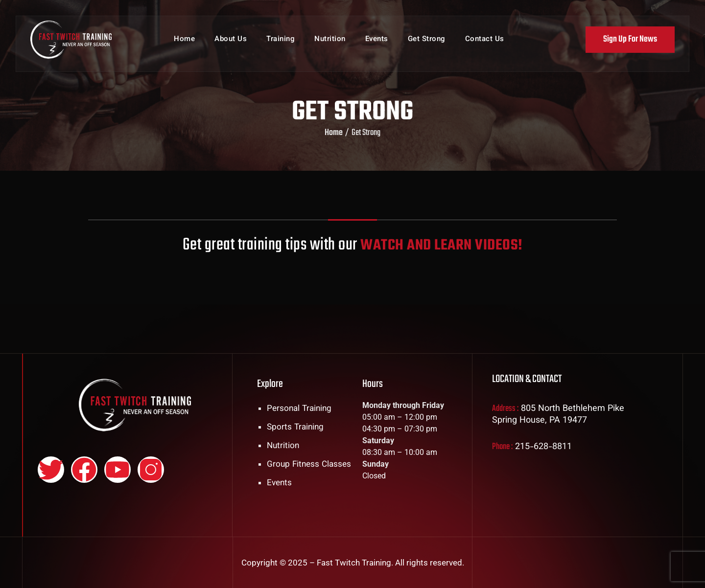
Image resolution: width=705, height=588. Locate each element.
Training (281, 44)
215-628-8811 (543, 447)
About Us (231, 44)
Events (377, 44)
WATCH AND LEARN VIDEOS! (440, 245)
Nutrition (330, 44)
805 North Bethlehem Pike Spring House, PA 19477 (558, 415)
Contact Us (485, 44)
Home (184, 44)
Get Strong (427, 44)
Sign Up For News (629, 43)
